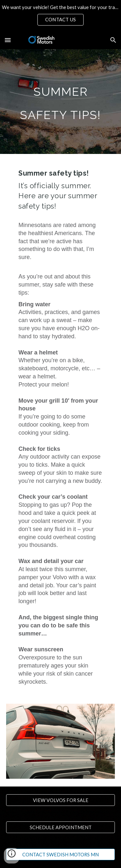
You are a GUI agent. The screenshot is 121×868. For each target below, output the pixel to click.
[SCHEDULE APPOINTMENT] (61, 827)
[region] (60, 16)
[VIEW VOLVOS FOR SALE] (61, 800)
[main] (61, 102)
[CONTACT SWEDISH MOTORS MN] (61, 854)
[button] (8, 40)
